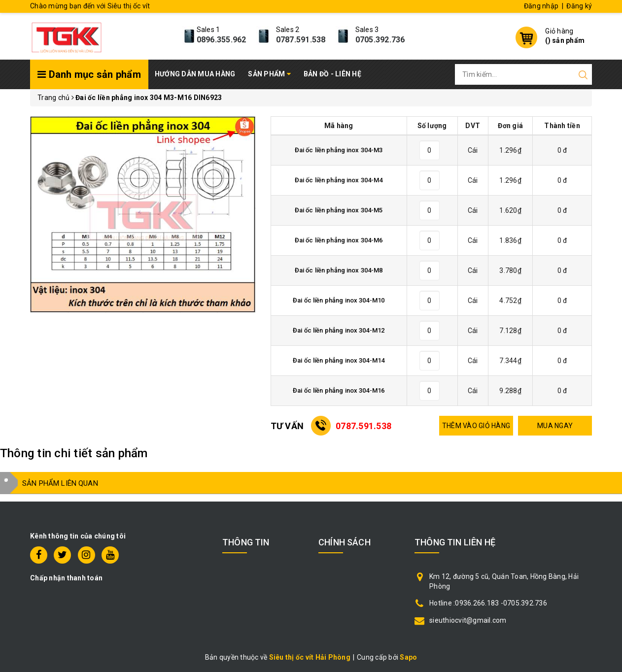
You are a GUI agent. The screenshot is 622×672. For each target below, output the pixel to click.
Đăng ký (579, 6)
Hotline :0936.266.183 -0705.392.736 (488, 603)
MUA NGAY (555, 426)
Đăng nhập (541, 6)
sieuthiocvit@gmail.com (468, 620)
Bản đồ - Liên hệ (332, 74)
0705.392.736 (380, 40)
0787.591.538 (301, 40)
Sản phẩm (269, 74)
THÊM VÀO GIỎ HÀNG (476, 426)
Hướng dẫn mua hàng (195, 74)
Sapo (408, 657)
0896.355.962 (222, 40)
